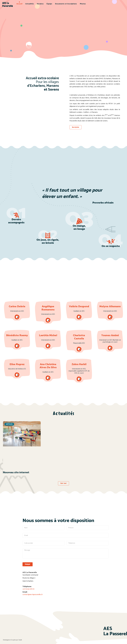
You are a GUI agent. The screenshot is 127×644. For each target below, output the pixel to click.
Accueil (19, 4)
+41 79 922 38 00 (29, 589)
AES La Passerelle (8, 4)
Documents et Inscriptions (66, 4)
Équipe (49, 4)
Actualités (30, 4)
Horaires (40, 4)
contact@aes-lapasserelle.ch (33, 594)
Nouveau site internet (16, 472)
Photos (83, 4)
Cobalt (20, 640)
